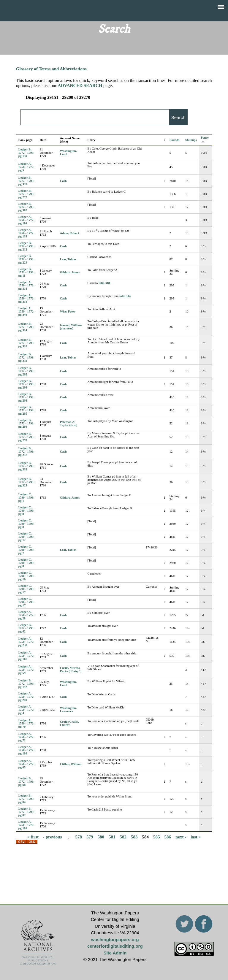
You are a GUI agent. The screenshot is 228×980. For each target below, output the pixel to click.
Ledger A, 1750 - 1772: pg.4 (26, 710)
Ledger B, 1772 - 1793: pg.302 (26, 207)
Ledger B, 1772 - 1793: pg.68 (26, 782)
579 (90, 837)
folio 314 (125, 296)
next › (181, 837)
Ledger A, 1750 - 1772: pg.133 (26, 233)
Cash (63, 181)
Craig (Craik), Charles (69, 723)
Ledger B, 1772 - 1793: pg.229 (26, 259)
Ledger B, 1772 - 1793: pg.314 (26, 327)
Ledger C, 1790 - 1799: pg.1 (26, 498)
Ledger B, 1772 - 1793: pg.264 (26, 384)
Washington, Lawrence (68, 710)
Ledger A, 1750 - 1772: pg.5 (26, 167)
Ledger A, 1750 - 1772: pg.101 (26, 750)
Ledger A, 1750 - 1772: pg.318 (26, 298)
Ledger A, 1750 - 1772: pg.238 (26, 642)
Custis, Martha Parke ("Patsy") (71, 670)
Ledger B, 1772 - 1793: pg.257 (26, 452)
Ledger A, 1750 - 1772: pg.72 (26, 737)
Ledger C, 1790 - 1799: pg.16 (26, 576)
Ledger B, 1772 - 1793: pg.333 (26, 466)
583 (134, 837)
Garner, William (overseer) (71, 327)
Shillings (191, 140)
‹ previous (52, 837)
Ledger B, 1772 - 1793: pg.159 (26, 153)
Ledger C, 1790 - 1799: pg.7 (26, 550)
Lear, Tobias (68, 259)
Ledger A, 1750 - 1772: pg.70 (26, 723)
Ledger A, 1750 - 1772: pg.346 (26, 311)
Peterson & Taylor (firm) (69, 424)
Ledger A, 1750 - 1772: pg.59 (26, 670)
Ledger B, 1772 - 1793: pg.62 (26, 628)
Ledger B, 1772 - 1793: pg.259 (26, 357)
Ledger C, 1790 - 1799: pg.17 (26, 537)
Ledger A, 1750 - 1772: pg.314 (26, 285)
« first (33, 837)
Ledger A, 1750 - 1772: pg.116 (26, 220)
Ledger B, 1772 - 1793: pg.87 (26, 812)
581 (112, 837)
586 (168, 837)
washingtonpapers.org (115, 939)
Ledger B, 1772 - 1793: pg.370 (26, 181)
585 (157, 837)
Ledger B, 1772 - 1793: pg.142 (26, 684)
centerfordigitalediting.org (115, 946)
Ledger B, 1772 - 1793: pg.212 (26, 246)
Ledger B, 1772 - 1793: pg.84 (26, 799)
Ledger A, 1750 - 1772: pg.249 (26, 697)
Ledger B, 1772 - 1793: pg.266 (26, 423)
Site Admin (115, 953)
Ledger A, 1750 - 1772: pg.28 (26, 615)
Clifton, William (71, 764)
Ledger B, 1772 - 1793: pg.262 (26, 371)
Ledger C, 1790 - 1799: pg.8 (26, 511)
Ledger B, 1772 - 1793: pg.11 (26, 272)
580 (101, 837)
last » (196, 837)
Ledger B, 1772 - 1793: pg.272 (26, 194)
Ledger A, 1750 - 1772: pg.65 (26, 764)
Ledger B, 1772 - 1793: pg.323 (26, 482)
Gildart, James (70, 272)
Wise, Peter (68, 311)
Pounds (174, 140)
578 (79, 837)
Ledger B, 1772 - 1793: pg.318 (26, 343)
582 (123, 837)
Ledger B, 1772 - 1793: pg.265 (26, 410)
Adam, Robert (69, 233)
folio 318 (104, 283)
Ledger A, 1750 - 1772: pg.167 (26, 656)
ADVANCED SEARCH (80, 85)
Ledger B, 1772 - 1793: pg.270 (26, 437)
